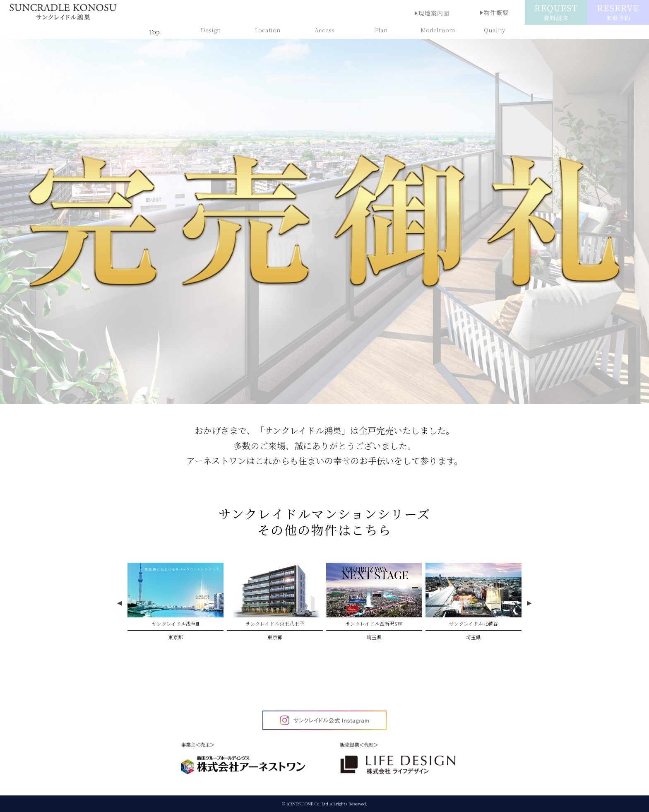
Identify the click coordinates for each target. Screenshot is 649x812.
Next (529, 603)
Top (154, 32)
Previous (120, 603)
